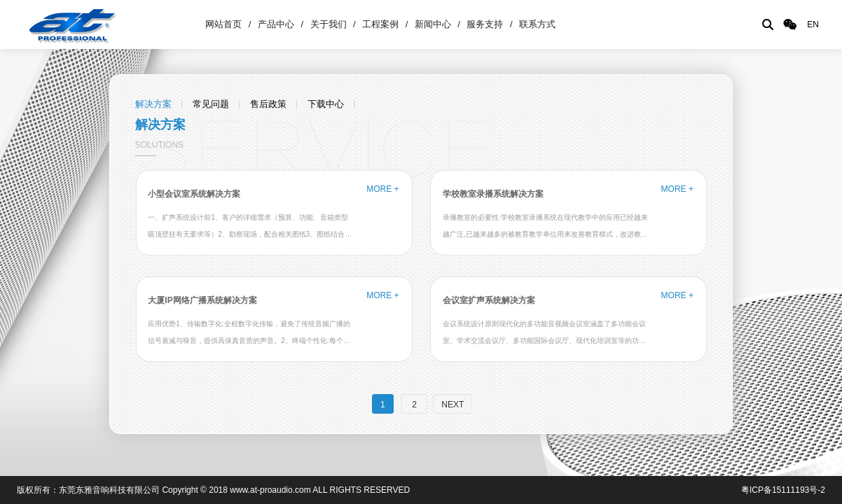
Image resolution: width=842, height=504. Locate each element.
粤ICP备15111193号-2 (783, 490)
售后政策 (268, 104)
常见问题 (211, 104)
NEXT (453, 405)
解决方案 (153, 104)
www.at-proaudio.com (270, 490)
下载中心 (326, 104)
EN (813, 24)
